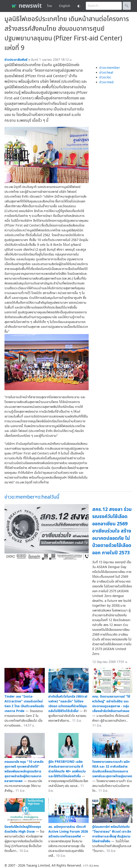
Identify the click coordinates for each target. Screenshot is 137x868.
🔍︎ (127, 6)
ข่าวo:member (110, 68)
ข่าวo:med (106, 82)
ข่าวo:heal (106, 73)
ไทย (50, 6)
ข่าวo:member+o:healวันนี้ (32, 497)
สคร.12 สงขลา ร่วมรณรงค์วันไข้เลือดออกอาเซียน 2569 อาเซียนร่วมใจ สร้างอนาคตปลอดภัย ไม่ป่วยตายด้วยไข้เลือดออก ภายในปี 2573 (112, 531)
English (65, 6)
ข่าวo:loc (105, 77)
